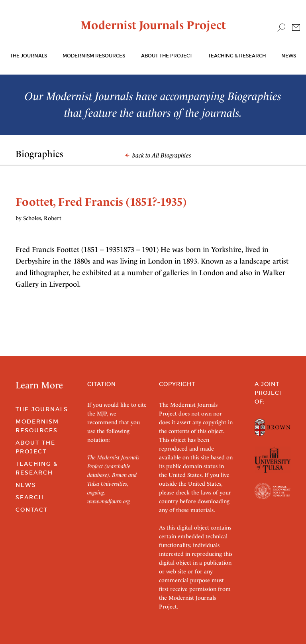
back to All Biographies (158, 155)
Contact (32, 510)
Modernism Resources (94, 56)
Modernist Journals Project (153, 25)
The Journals (42, 409)
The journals (28, 56)
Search (30, 497)
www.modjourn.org (109, 501)
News (289, 56)
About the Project (167, 56)
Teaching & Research (237, 56)
